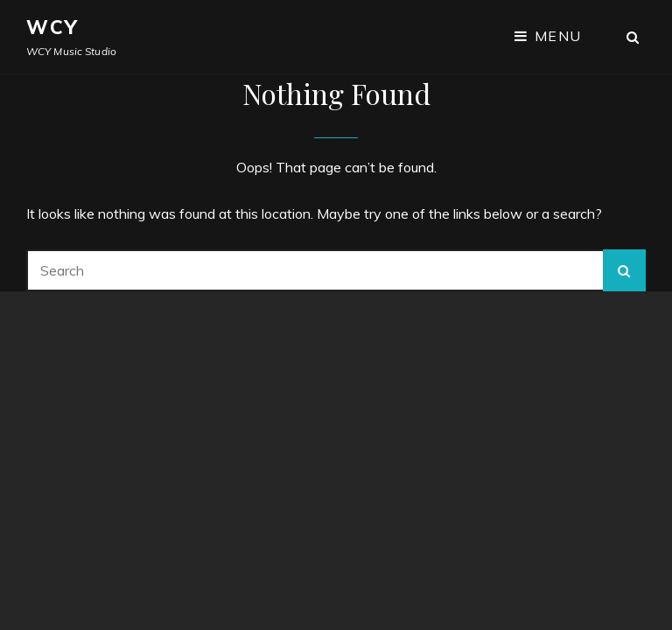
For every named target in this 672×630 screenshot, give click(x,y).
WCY (53, 27)
